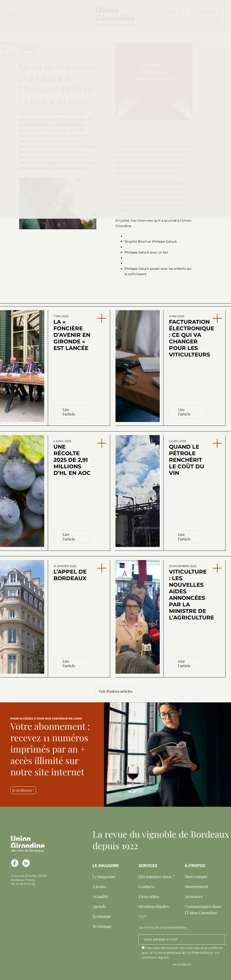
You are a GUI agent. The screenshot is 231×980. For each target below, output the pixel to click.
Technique (102, 926)
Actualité (100, 896)
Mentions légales (154, 906)
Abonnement (196, 886)
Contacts (147, 886)
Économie (102, 916)
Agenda (99, 906)
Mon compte (196, 877)
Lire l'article (69, 412)
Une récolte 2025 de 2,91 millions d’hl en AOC (72, 458)
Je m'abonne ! (23, 790)
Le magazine (104, 877)
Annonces (194, 896)
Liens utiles (149, 896)
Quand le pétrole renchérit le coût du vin (187, 458)
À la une (99, 886)
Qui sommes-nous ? (156, 877)
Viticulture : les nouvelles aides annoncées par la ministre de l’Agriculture (188, 593)
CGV (143, 916)
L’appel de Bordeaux (70, 573)
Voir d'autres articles (116, 691)
